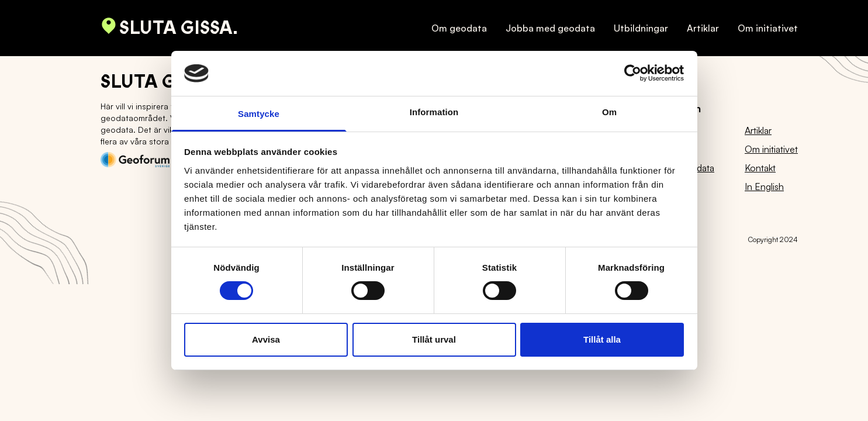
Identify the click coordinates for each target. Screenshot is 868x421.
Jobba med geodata (550, 28)
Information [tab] (434, 112)
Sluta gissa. (169, 28)
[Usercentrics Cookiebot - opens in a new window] (633, 73)
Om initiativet (768, 28)
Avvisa (266, 339)
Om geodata (459, 28)
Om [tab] (609, 112)
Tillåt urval (434, 339)
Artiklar (703, 28)
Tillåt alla (602, 339)
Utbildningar (641, 28)
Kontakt (760, 168)
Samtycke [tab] (259, 114)
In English (764, 187)
